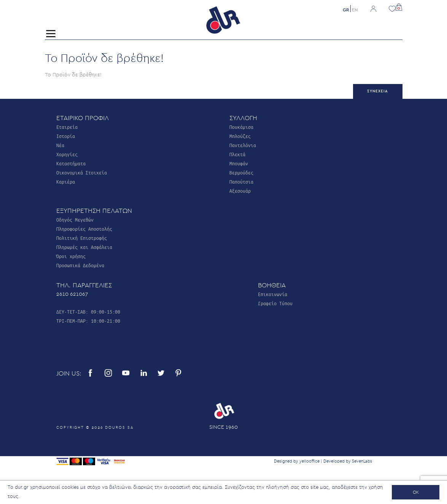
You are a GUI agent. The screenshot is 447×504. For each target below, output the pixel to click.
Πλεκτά (237, 154)
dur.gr (22, 487)
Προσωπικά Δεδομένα (80, 265)
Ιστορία (66, 136)
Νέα (60, 145)
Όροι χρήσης (71, 256)
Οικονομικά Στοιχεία (82, 172)
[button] (399, 6)
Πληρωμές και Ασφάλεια (84, 247)
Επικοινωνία (273, 294)
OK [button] (416, 492)
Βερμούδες (241, 172)
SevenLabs (362, 461)
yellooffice (309, 461)
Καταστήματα (71, 163)
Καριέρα (66, 181)
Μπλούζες (240, 136)
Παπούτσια (241, 181)
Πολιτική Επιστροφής (82, 238)
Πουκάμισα (241, 127)
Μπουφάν (239, 163)
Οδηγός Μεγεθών (75, 220)
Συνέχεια (378, 91)
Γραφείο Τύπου (275, 303)
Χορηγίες (67, 154)
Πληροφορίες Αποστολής (84, 229)
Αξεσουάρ (240, 191)
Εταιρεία (67, 127)
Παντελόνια (243, 145)
